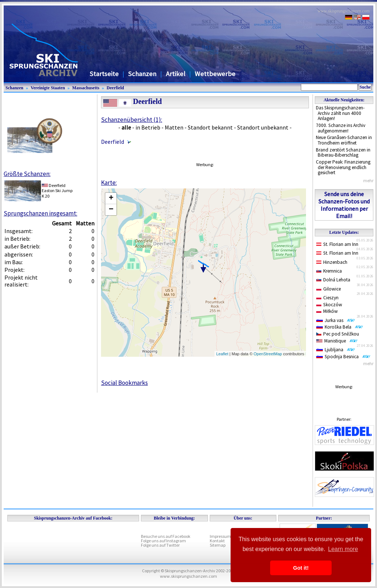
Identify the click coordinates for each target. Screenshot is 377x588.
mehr (368, 181)
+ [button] (111, 198)
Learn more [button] (343, 549)
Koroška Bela (340, 327)
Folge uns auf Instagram (163, 541)
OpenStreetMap (268, 354)
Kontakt (217, 541)
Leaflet (222, 354)
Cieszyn (327, 298)
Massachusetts (86, 88)
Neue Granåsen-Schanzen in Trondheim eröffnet (344, 140)
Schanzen (142, 74)
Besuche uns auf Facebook (166, 536)
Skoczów (329, 305)
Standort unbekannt (263, 127)
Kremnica (329, 271)
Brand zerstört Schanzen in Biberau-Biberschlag (343, 153)
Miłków (327, 311)
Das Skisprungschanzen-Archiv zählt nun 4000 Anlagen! (340, 113)
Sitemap (218, 545)
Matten (174, 127)
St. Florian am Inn (337, 244)
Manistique (337, 341)
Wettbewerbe (215, 74)
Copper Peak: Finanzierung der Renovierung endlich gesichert (343, 167)
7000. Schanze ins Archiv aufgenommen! (341, 128)
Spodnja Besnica (343, 357)
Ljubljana (336, 350)
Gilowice (329, 289)
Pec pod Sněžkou (338, 334)
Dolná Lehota (333, 280)
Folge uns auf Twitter (160, 545)
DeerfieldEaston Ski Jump (57, 188)
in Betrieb (148, 127)
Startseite (104, 74)
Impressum (220, 536)
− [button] (111, 210)
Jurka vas (336, 320)
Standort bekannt (210, 127)
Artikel (176, 74)
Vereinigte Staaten (48, 88)
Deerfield (115, 88)
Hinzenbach (332, 262)
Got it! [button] (301, 568)
